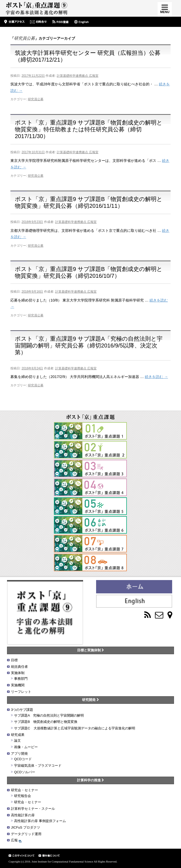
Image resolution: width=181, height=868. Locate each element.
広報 (16, 840)
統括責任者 (19, 667)
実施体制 (18, 673)
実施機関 (18, 685)
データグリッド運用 (26, 834)
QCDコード (23, 759)
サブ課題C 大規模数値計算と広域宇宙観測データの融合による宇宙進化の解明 (74, 728)
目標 (14, 660)
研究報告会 (23, 796)
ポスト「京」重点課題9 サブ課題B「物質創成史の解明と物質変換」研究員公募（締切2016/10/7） (89, 272)
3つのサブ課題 (22, 710)
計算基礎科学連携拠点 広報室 (77, 76)
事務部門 (21, 679)
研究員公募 (36, 99)
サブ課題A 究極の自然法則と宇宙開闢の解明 (49, 715)
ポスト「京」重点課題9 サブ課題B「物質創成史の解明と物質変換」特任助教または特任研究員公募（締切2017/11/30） (89, 129)
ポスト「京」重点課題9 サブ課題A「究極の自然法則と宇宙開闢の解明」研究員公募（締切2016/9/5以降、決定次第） (89, 346)
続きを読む (156, 377)
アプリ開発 (19, 754)
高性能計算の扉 (23, 815)
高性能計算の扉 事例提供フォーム (40, 821)
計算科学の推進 (91, 780)
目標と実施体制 (91, 650)
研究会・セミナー (24, 790)
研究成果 (18, 735)
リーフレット (21, 692)
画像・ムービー (26, 747)
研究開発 (90, 700)
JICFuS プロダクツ (26, 827)
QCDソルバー (25, 772)
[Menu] (165, 9)
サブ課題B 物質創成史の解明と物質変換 (46, 722)
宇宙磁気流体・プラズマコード (38, 766)
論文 (17, 740)
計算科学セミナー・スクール (33, 809)
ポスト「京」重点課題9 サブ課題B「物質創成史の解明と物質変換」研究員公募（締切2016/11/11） (89, 202)
